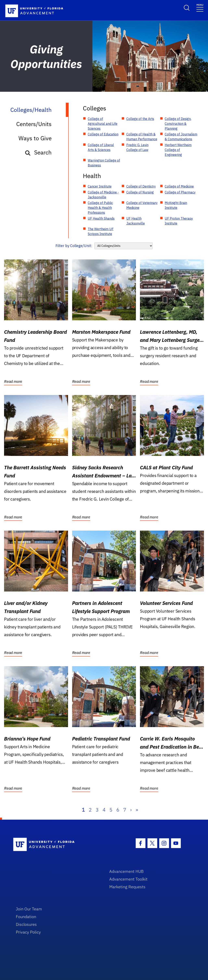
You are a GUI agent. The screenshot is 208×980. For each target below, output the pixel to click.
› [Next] (131, 810)
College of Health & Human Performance (142, 137)
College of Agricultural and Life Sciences (103, 124)
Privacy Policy (28, 932)
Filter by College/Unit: (74, 246)
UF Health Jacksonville (136, 221)
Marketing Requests (127, 887)
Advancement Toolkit (128, 879)
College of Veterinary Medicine (142, 205)
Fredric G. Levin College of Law (137, 147)
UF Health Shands (101, 218)
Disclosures (26, 924)
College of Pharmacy (180, 192)
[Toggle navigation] (200, 7)
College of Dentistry (141, 186)
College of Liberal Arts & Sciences (101, 147)
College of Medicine (179, 186)
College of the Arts (140, 119)
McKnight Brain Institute (176, 205)
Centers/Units (34, 124)
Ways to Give (35, 138)
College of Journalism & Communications (181, 137)
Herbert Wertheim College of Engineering (178, 150)
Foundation (26, 917)
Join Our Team (29, 909)
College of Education (103, 134)
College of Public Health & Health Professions (100, 208)
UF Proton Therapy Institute (179, 221)
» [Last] (137, 810)
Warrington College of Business (104, 163)
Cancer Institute (100, 186)
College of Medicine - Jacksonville (103, 195)
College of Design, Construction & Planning (178, 124)
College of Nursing (140, 192)
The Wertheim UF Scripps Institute (101, 231)
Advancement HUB (126, 871)
